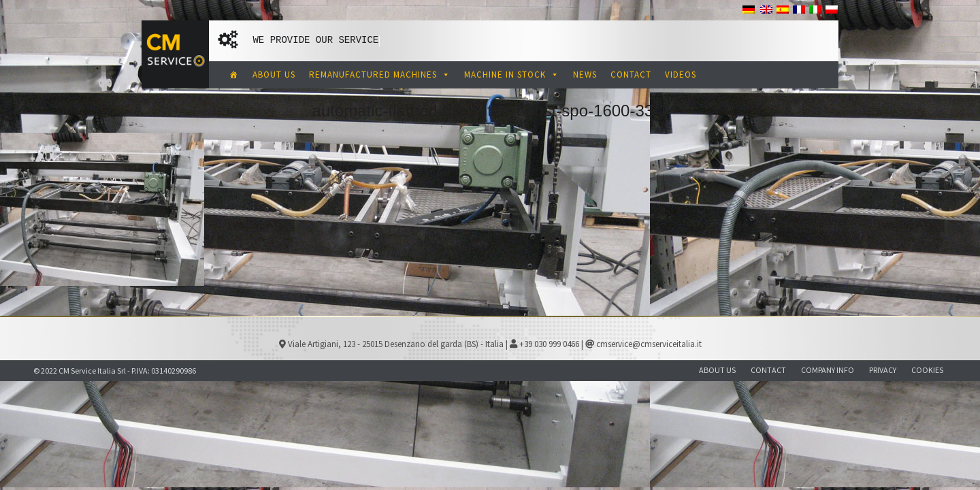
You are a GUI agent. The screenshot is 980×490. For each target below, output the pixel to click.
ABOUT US (274, 75)
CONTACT (631, 75)
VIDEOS (681, 75)
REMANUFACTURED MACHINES (380, 75)
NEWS (585, 75)
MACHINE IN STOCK (512, 75)
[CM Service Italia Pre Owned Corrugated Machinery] (234, 75)
